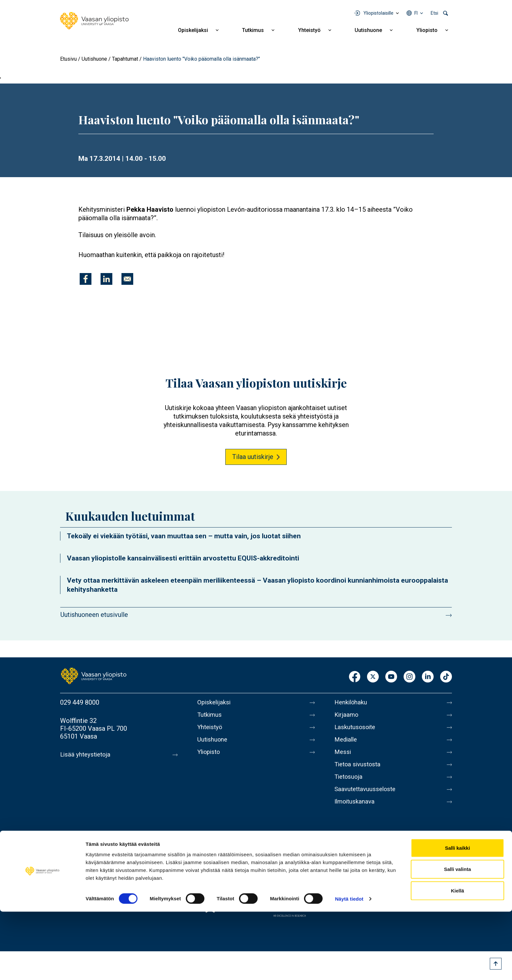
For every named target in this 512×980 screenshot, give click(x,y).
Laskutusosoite (356, 730)
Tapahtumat (125, 59)
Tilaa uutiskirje (253, 457)
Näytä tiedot (349, 967)
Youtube (391, 677)
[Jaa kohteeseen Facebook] (86, 279)
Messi (343, 757)
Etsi (434, 13)
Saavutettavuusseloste (367, 798)
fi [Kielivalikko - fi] (416, 13)
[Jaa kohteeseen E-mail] (127, 279)
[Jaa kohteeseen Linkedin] (106, 279)
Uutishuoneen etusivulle (94, 615)
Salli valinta (458, 937)
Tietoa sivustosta (359, 771)
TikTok (446, 677)
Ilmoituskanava (356, 812)
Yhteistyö (309, 30)
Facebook (355, 677)
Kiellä (457, 959)
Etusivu (68, 59)
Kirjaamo (347, 716)
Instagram (409, 677)
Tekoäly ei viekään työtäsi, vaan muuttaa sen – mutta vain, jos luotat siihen (184, 536)
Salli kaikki (458, 916)
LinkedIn (428, 677)
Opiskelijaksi (193, 30)
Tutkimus (253, 30)
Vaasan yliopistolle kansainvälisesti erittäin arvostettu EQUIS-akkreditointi (183, 558)
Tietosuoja (350, 785)
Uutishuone (368, 30)
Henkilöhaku (352, 702)
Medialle (347, 743)
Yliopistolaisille (378, 13)
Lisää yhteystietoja (87, 755)
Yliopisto (427, 30)
